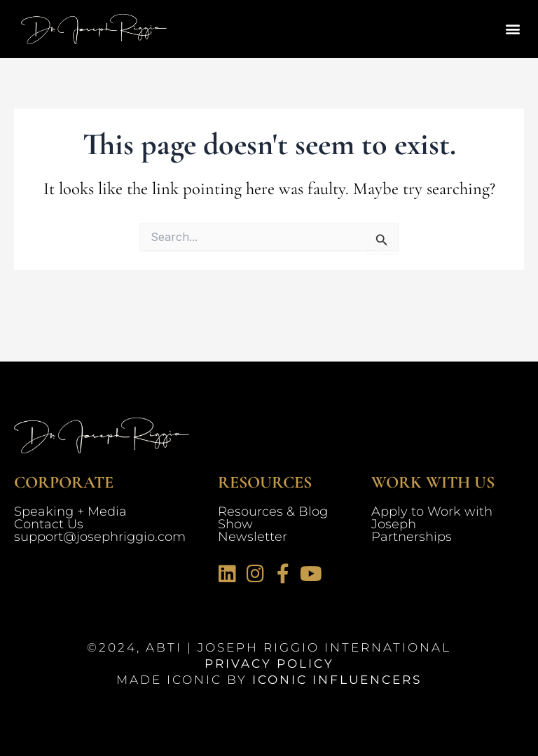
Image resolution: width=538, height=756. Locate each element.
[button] (512, 29)
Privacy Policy (269, 664)
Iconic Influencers (337, 680)
